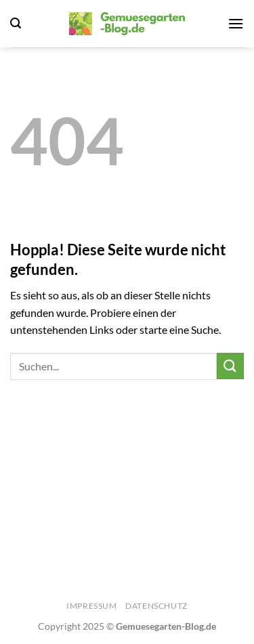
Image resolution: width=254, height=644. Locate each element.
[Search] (16, 23)
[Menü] (236, 23)
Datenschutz (156, 606)
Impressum (92, 606)
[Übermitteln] (230, 366)
